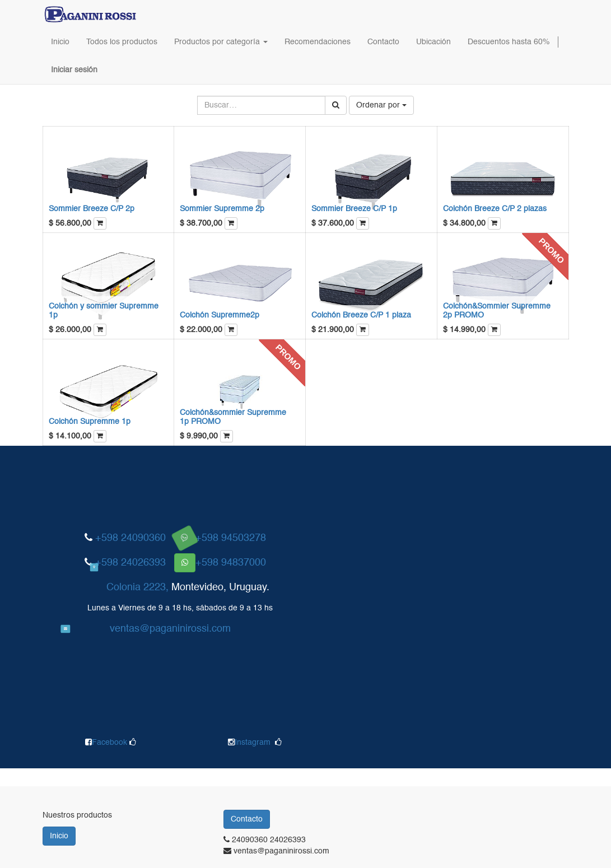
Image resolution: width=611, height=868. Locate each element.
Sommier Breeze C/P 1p (354, 209)
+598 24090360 (130, 538)
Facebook (111, 743)
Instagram (253, 743)
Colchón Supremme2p (220, 315)
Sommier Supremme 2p (222, 209)
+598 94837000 (231, 563)
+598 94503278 (231, 538)
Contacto (247, 819)
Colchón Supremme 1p (90, 422)
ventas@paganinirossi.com (170, 629)
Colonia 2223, (137, 587)
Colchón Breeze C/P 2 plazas (495, 209)
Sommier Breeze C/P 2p (92, 209)
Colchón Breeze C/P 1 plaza (361, 315)
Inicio (59, 836)
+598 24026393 (130, 563)
